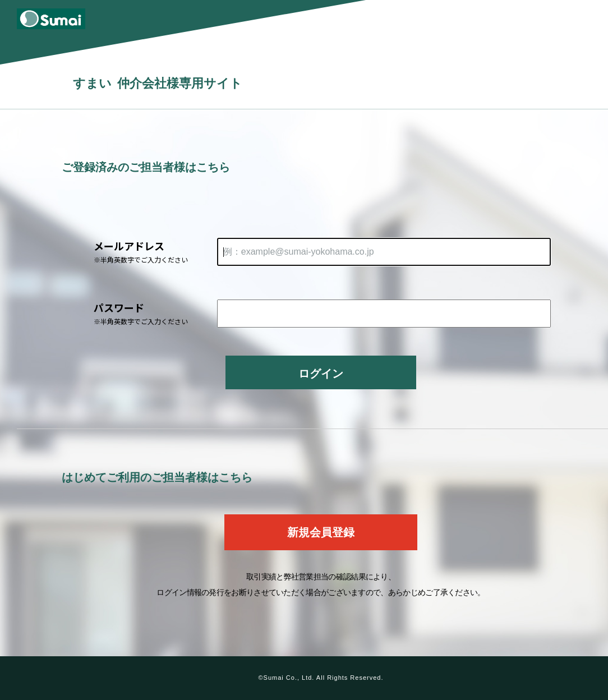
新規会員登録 (321, 532)
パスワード (155, 313)
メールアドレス (155, 252)
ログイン (321, 374)
